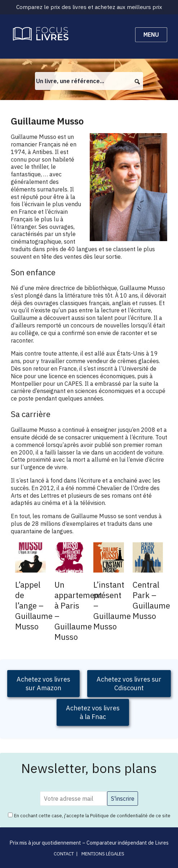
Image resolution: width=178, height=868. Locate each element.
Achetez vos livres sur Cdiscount (129, 683)
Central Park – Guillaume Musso (151, 600)
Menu (151, 35)
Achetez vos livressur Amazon (43, 683)
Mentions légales (103, 854)
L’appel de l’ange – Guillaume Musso (34, 606)
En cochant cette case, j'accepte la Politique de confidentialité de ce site (92, 816)
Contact (64, 854)
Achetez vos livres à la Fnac (93, 712)
